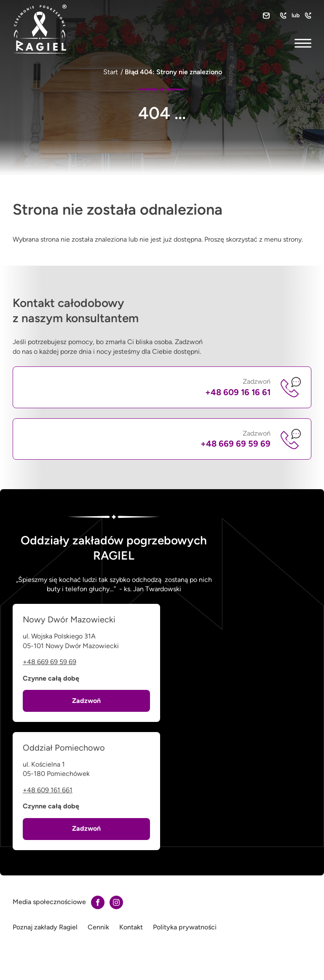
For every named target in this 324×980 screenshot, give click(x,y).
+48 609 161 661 (48, 790)
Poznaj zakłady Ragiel (45, 927)
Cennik (98, 927)
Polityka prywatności (185, 927)
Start (111, 72)
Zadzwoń (238, 387)
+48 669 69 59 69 (50, 662)
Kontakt (131, 927)
